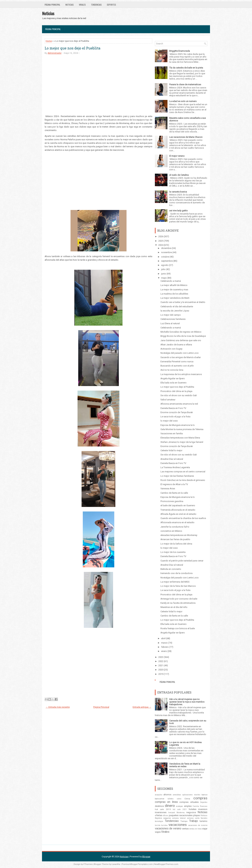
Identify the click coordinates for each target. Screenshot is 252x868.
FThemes (88, 864)
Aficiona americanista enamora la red (179, 404)
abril (163, 638)
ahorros (167, 795)
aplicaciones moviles (191, 795)
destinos (159, 806)
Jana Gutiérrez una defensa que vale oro (181, 340)
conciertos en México (171, 531)
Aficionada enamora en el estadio (177, 522)
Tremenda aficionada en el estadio (178, 510)
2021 (161, 665)
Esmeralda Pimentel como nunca (177, 362)
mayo (164, 278)
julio (163, 269)
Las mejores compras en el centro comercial (183, 472)
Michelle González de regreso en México (181, 332)
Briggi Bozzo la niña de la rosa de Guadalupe (183, 336)
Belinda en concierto (171, 569)
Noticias (70, 5)
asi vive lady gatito (178, 211)
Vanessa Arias (168, 489)
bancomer (160, 799)
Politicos (204, 816)
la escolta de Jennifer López (175, 311)
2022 (161, 661)
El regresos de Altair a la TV (174, 484)
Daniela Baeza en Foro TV (173, 408)
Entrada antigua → (142, 707)
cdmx (179, 799)
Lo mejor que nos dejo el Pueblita (72, 48)
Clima (187, 799)
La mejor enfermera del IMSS (175, 582)
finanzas (204, 806)
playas (197, 815)
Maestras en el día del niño (174, 607)
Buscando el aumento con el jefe (177, 366)
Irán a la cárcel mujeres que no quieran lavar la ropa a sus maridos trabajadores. (187, 702)
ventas (185, 829)
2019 (161, 674)
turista (158, 825)
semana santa (193, 818)
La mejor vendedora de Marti (175, 298)
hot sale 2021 (180, 809)
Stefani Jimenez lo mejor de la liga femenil (182, 442)
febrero (165, 647)
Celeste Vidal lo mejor (171, 450)
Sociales (204, 818)
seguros (167, 818)
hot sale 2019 (163, 809)
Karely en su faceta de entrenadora (178, 603)
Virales (82, 5)
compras (200, 798)
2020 (161, 670)
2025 (161, 241)
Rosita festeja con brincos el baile (178, 628)
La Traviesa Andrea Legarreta (175, 467)
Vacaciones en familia (172, 433)
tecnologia (159, 821)
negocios (191, 812)
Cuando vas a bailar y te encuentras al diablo (183, 302)
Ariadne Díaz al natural (172, 459)
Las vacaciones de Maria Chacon (186, 137)
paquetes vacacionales (181, 815)
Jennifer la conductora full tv (175, 527)
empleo (188, 806)
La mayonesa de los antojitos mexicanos (181, 374)
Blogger (146, 857)
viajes (158, 832)
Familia (196, 806)
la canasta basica (178, 192)
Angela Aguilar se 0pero (173, 378)
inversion (203, 809)
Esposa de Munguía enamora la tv (178, 425)
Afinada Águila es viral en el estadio (178, 514)
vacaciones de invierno (198, 825)
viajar (205, 829)
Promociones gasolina (172, 501)
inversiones (161, 812)
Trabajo (194, 821)
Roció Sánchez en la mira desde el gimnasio (183, 480)
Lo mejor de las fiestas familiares (177, 476)
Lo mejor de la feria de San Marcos (178, 586)
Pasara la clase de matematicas (185, 84)
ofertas (159, 815)
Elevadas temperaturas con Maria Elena (180, 438)
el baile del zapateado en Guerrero (178, 505)
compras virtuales (189, 802)
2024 (161, 245)
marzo (164, 643)
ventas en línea (195, 829)
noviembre (167, 252)
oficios (166, 816)
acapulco (159, 795)
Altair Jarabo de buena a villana (176, 345)
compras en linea (166, 802)
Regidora (158, 818)
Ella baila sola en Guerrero (174, 383)
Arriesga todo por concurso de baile (179, 599)
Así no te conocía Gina (172, 370)
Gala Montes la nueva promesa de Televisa (182, 429)
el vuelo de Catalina (179, 175)
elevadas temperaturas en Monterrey (179, 535)
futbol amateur (168, 400)
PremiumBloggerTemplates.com (137, 864)
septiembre (167, 261)
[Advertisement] (98, 84)
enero (164, 651)
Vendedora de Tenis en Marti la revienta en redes (185, 765)
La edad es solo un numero (183, 101)
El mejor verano (177, 156)
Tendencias (96, 5)
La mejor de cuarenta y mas (174, 290)
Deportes (111, 5)
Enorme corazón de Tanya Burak (177, 412)
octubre (165, 257)
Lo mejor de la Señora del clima (176, 544)
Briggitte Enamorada (180, 51)
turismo (204, 821)
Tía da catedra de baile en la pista (186, 68)
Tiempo (184, 821)
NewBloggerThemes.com (166, 864)
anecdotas (177, 795)
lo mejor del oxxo (169, 421)
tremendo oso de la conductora (176, 573)
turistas (164, 825)
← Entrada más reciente (58, 707)
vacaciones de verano (168, 829)
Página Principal (52, 5)
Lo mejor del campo (171, 315)
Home (49, 41)
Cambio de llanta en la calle (174, 493)
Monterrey (181, 813)
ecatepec (180, 806)
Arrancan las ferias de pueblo (175, 539)
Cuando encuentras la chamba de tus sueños (183, 518)
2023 (161, 657)
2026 (161, 236)
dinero (170, 806)
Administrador (55, 53)
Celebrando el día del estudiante (177, 306)
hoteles (193, 809)
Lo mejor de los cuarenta (173, 552)
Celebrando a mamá (171, 281)
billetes (171, 799)
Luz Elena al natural (170, 323)
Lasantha (116, 864)
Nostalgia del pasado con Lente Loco (180, 353)
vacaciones (178, 825)
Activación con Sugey (171, 349)
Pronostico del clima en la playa (176, 391)
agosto (165, 265)
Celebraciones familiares (173, 319)
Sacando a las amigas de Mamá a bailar (181, 357)
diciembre (166, 248)
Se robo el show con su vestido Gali (179, 395)
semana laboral (179, 818)
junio (164, 274)
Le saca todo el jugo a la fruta (175, 417)
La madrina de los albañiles (174, 294)
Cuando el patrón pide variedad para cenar (182, 561)
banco (204, 795)
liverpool (172, 813)
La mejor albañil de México (174, 285)
